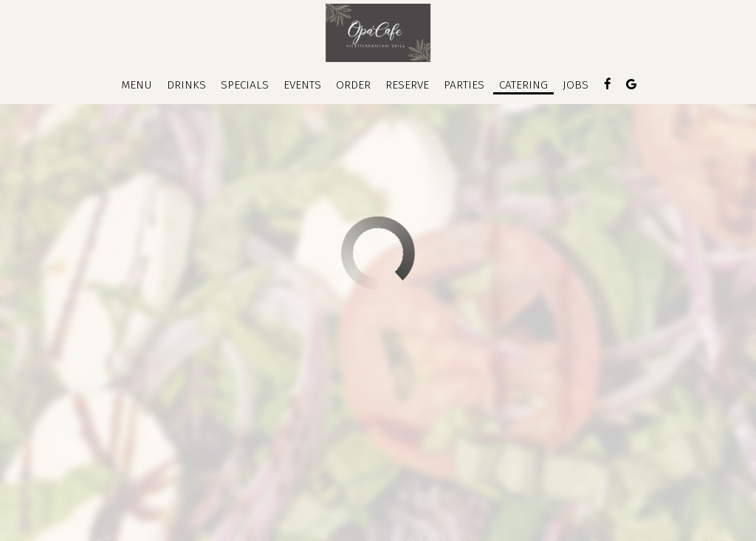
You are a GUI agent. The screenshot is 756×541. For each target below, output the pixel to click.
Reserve (407, 85)
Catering (523, 85)
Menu (137, 85)
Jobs (575, 85)
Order (353, 85)
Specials (245, 85)
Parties (464, 85)
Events (302, 85)
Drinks (186, 85)
